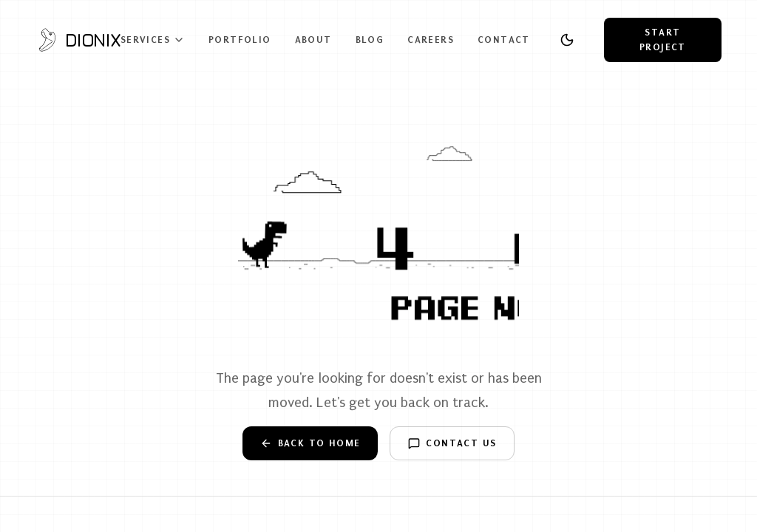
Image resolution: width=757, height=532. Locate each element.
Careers (431, 40)
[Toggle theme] (567, 40)
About (313, 40)
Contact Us (452, 443)
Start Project (663, 40)
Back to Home (310, 443)
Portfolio (240, 40)
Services (153, 40)
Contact (504, 40)
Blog (370, 40)
